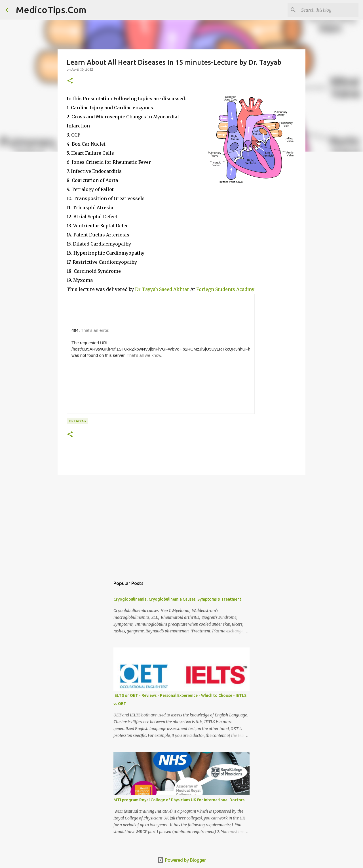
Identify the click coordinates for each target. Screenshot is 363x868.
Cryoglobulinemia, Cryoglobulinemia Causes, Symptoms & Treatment (177, 599)
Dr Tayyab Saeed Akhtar (162, 289)
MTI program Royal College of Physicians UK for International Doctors (179, 800)
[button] (70, 81)
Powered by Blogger (181, 860)
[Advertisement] (181, 523)
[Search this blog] (329, 10)
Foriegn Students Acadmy (225, 289)
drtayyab (77, 421)
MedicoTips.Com (51, 10)
